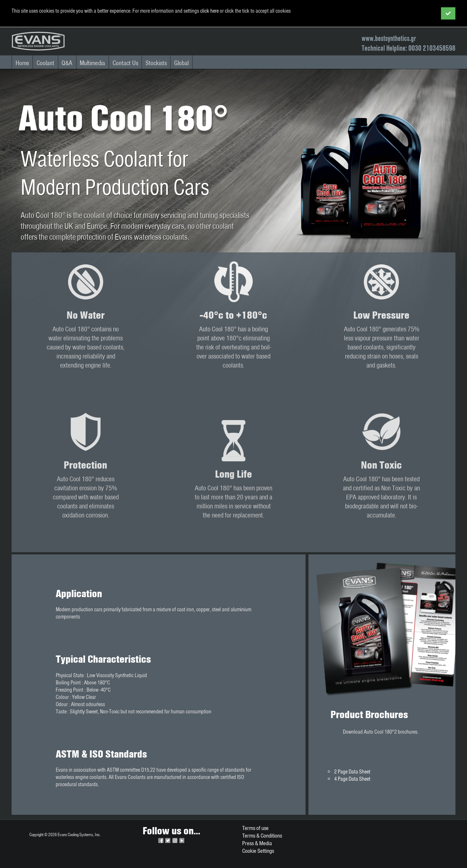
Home (22, 63)
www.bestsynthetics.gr (389, 38)
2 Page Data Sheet (352, 772)
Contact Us (125, 63)
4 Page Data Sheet (352, 779)
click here (209, 11)
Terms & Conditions (262, 836)
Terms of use (255, 828)
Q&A (67, 63)
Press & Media (257, 843)
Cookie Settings (258, 851)
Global (181, 63)
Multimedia (92, 63)
